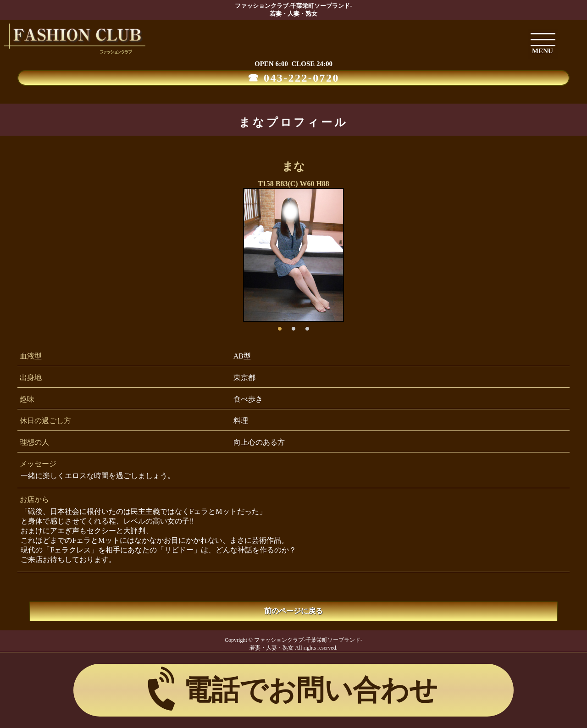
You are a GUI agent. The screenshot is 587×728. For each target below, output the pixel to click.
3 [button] (307, 326)
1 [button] (280, 326)
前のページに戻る (293, 611)
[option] (293, 255)
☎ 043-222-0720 (293, 78)
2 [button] (293, 326)
